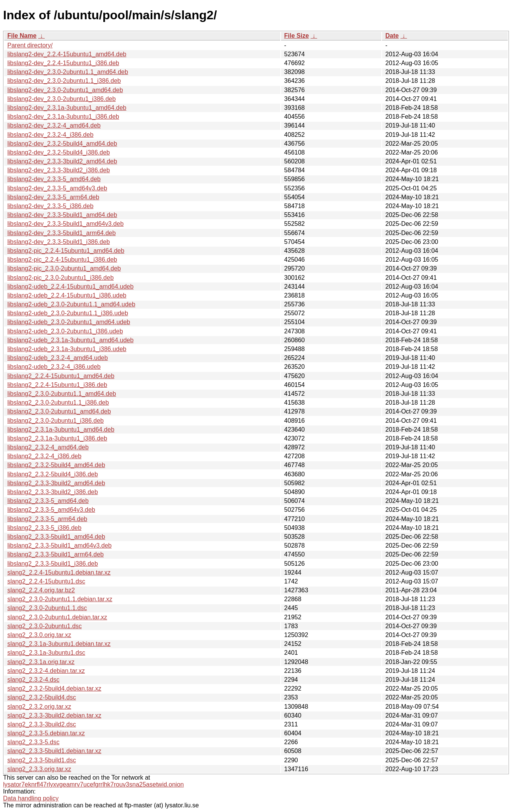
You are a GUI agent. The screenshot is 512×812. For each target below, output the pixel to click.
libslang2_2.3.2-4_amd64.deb (48, 447)
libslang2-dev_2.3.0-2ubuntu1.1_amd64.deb (68, 72)
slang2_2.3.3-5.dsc (33, 742)
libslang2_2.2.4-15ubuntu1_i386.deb (57, 385)
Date (392, 36)
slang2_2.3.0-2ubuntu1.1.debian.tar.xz (60, 599)
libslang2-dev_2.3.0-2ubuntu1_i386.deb (61, 99)
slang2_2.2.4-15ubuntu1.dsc (46, 581)
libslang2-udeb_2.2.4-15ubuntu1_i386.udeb (67, 295)
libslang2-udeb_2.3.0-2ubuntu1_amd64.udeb (69, 322)
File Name (22, 36)
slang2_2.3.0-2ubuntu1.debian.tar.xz (57, 617)
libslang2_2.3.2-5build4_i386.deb (53, 474)
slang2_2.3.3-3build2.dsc (42, 724)
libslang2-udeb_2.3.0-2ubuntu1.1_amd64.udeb (71, 304)
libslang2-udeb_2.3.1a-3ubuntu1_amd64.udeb (70, 340)
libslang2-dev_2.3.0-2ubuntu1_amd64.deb (65, 90)
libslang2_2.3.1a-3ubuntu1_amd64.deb (61, 430)
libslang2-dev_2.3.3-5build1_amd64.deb (62, 215)
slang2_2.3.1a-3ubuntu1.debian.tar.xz (59, 644)
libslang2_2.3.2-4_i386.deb (44, 456)
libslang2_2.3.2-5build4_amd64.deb (56, 465)
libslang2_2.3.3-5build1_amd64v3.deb (59, 546)
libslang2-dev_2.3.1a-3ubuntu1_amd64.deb (67, 108)
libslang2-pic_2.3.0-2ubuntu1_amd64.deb (64, 268)
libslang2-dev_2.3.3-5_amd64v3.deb (57, 188)
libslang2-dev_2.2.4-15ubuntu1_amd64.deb (67, 54)
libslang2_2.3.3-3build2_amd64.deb (56, 483)
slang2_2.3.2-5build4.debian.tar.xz (54, 688)
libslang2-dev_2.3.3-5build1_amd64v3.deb (66, 224)
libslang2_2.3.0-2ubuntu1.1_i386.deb (58, 403)
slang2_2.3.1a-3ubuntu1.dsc (46, 653)
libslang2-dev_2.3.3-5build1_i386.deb (59, 242)
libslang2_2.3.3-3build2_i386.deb (53, 492)
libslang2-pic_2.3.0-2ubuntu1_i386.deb (61, 278)
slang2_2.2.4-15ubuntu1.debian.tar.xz (59, 572)
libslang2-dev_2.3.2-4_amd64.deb (54, 125)
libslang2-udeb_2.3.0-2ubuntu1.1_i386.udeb (68, 313)
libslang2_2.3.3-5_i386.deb (44, 528)
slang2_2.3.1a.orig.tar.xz (41, 662)
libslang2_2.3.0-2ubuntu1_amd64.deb (59, 411)
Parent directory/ (30, 45)
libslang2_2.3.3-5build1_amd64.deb (56, 537)
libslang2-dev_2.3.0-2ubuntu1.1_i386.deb (64, 81)
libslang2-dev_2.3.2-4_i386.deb (50, 135)
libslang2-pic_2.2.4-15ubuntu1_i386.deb (62, 260)
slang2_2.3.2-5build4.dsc (42, 697)
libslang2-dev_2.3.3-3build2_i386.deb (59, 170)
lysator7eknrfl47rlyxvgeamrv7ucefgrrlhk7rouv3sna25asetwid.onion (93, 784)
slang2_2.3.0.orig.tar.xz (39, 635)
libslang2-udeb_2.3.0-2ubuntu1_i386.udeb (65, 331)
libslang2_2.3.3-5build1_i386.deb (53, 564)
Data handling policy (31, 798)
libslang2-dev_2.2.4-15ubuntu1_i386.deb (63, 63)
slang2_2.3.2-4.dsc (33, 680)
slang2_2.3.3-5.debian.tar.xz (46, 733)
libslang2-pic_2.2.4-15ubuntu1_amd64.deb (66, 251)
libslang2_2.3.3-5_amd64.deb (48, 501)
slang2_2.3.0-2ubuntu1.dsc (45, 626)
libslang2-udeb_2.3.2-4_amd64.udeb (58, 358)
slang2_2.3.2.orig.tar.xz (39, 707)
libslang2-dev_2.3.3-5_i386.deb (50, 206)
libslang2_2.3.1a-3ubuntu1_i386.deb (57, 438)
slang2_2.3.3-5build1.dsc (42, 760)
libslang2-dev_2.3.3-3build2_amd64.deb (62, 161)
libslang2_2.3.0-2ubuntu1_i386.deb (56, 421)
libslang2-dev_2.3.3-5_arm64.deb (53, 197)
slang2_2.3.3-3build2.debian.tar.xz (54, 715)
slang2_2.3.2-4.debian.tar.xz (46, 671)
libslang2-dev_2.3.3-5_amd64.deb (54, 179)
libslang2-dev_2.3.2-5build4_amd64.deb (62, 144)
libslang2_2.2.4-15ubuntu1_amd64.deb (61, 376)
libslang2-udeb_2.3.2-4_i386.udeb (54, 367)
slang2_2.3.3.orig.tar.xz (39, 769)
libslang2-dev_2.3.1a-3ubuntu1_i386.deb (63, 117)
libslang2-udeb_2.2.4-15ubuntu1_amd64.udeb (70, 287)
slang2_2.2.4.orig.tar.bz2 (41, 590)
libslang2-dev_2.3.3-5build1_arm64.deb (61, 233)
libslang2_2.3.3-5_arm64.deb (47, 519)
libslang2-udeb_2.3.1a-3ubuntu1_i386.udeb (67, 349)
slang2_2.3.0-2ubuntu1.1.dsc (47, 608)
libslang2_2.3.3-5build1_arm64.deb (56, 554)
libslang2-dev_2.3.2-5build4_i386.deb (59, 152)
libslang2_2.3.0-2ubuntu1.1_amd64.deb (62, 394)
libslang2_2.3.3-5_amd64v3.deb (51, 510)
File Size (296, 36)
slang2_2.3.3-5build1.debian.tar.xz (54, 751)
